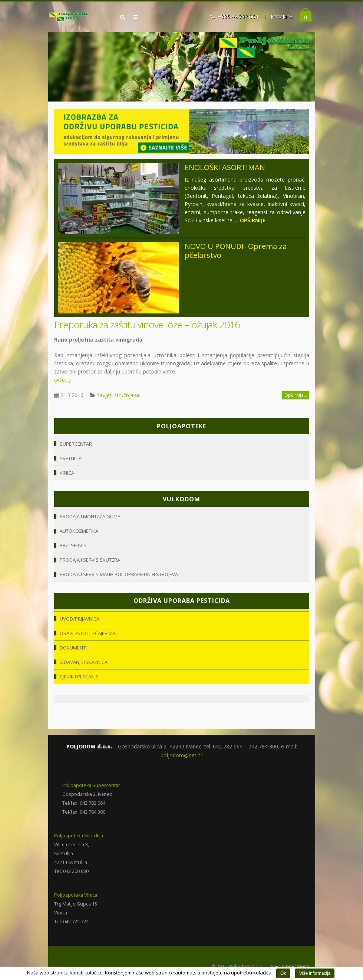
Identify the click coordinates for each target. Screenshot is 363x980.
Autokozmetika (79, 531)
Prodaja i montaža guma (90, 516)
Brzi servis (73, 545)
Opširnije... (296, 395)
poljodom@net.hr (181, 755)
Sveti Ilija (71, 458)
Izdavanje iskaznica (84, 662)
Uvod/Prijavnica (80, 619)
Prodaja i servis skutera (90, 560)
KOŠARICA (282, 17)
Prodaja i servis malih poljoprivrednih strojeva (119, 574)
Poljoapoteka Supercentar (91, 785)
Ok (283, 973)
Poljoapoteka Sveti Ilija (79, 836)
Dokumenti (73, 648)
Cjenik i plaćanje (79, 677)
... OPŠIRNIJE (250, 220)
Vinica (67, 473)
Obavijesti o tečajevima (88, 633)
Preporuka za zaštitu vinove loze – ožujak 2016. (148, 325)
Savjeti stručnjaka (118, 395)
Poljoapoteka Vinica (76, 895)
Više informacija (315, 973)
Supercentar (76, 444)
